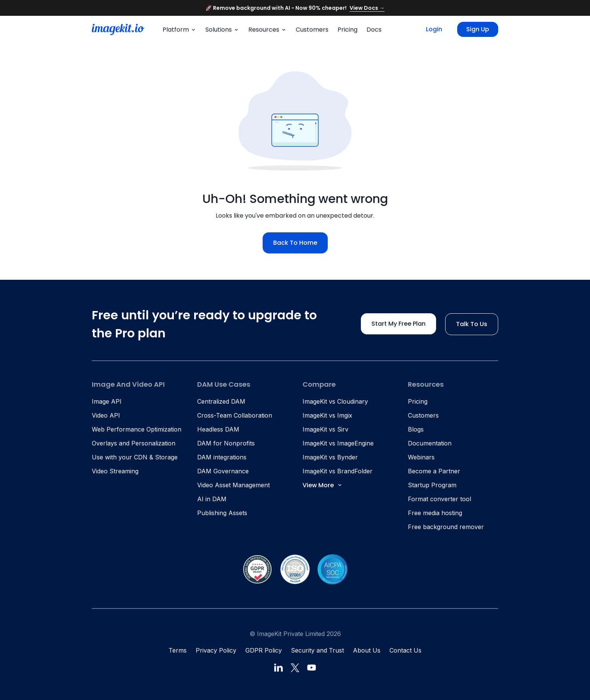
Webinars (421, 457)
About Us (367, 650)
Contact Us (405, 650)
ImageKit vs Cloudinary (335, 401)
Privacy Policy (216, 650)
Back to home (295, 243)
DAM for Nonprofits (226, 443)
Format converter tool (439, 499)
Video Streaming (115, 471)
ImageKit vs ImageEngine (338, 443)
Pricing (347, 30)
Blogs (416, 429)
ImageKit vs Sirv (325, 429)
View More (323, 485)
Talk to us (472, 324)
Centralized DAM (221, 401)
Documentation (430, 443)
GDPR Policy (264, 650)
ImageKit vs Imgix (327, 415)
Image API (107, 401)
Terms (178, 650)
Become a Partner (434, 471)
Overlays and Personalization (134, 443)
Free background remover (446, 527)
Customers (312, 30)
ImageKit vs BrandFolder (338, 471)
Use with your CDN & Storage (135, 457)
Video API (106, 415)
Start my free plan (398, 324)
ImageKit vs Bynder (330, 457)
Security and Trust (317, 650)
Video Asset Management (233, 485)
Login (434, 29)
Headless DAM (218, 429)
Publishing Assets (222, 513)
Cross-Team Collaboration (235, 415)
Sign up (478, 29)
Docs (374, 30)
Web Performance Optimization (137, 429)
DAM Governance (223, 471)
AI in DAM (212, 499)
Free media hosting (435, 513)
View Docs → (367, 8)
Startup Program (432, 485)
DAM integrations (222, 457)
